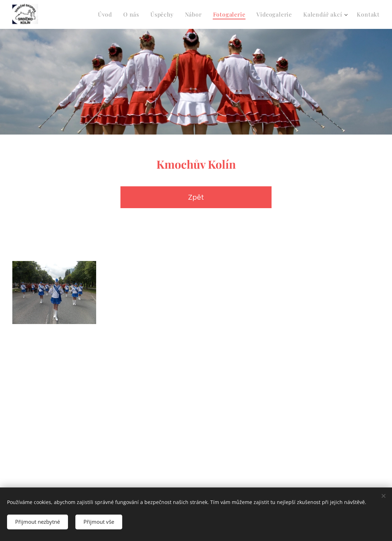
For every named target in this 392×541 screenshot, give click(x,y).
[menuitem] (107, 14)
